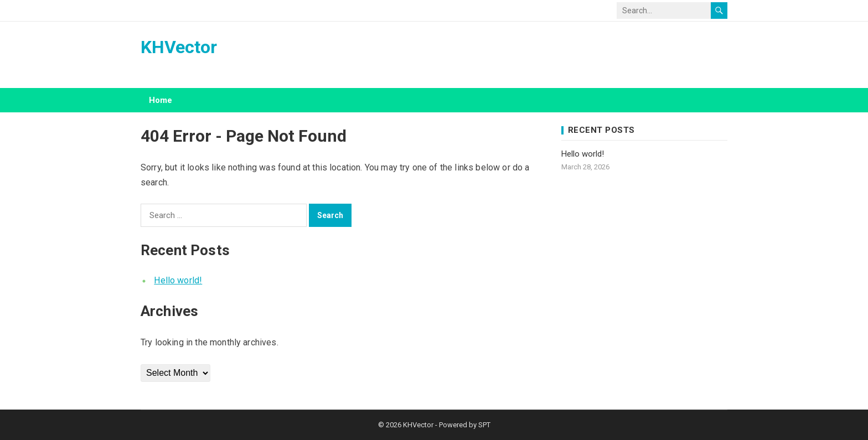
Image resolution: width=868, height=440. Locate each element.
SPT (484, 425)
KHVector (179, 47)
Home (161, 100)
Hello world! (178, 280)
